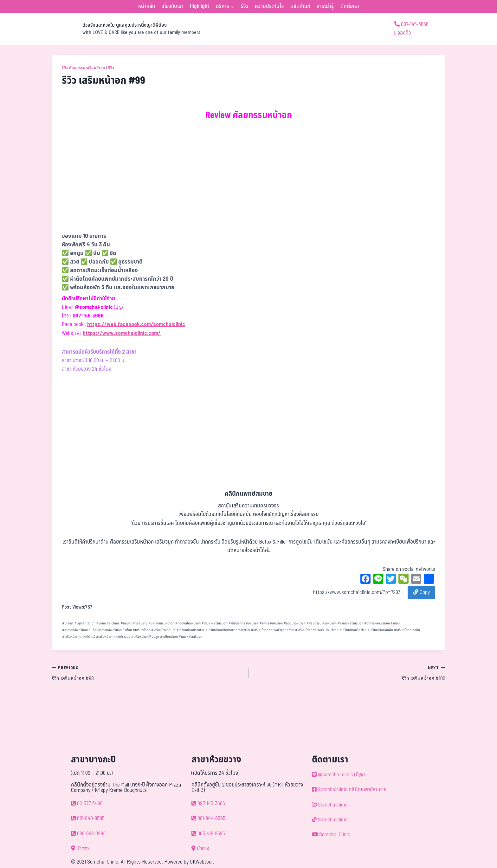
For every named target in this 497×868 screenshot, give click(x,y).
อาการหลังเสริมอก (350, 623)
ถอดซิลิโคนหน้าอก (188, 623)
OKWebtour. (202, 862)
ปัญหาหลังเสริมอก (214, 623)
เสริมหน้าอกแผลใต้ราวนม (113, 637)
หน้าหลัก (147, 6)
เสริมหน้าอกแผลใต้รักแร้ (79, 637)
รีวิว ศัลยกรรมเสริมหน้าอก (84, 68)
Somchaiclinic (108, 623)
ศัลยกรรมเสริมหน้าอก (322, 623)
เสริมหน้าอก (142, 630)
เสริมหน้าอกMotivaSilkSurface (317, 630)
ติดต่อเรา (350, 6)
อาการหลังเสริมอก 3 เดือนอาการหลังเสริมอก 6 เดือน (97, 630)
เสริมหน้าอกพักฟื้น (380, 630)
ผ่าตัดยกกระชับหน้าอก (244, 623)
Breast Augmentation (79, 623)
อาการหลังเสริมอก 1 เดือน (382, 623)
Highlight (200, 6)
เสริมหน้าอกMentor (190, 630)
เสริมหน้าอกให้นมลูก (145, 637)
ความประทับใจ (269, 6)
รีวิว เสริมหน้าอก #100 (350, 673)
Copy (421, 592)
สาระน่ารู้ (325, 6)
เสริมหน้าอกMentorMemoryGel (228, 630)
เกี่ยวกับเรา (172, 6)
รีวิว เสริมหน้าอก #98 (147, 673)
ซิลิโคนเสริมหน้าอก (161, 623)
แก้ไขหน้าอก (169, 637)
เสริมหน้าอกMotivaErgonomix (272, 630)
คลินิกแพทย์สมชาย (134, 623)
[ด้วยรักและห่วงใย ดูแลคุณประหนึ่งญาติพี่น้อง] (126, 29)
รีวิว (245, 6)
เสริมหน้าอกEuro (163, 630)
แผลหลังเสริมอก (190, 637)
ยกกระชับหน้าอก (271, 623)
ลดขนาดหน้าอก (295, 623)
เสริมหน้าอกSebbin (353, 630)
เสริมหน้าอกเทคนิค (407, 630)
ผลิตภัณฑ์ (300, 6)
